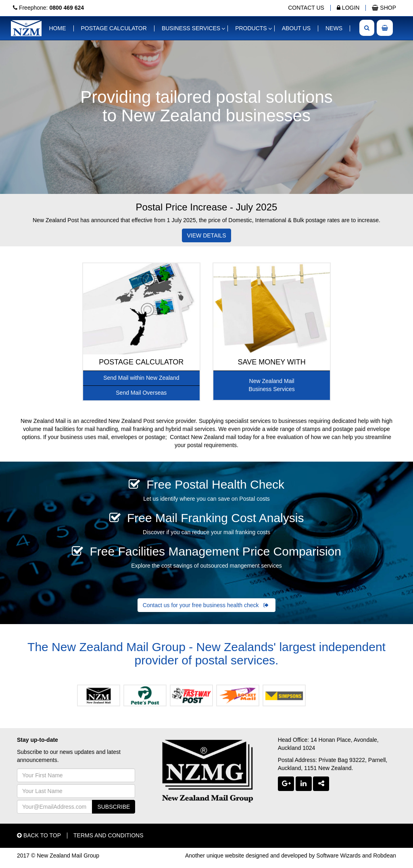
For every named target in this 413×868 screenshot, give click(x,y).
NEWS (334, 28)
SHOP (384, 8)
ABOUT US (296, 28)
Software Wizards (338, 856)
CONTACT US (306, 8)
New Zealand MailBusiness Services (271, 385)
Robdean (385, 856)
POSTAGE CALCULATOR (114, 28)
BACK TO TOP (39, 835)
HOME (58, 28)
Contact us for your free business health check (207, 605)
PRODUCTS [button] (251, 28)
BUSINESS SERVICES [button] (191, 28)
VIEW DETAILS (207, 235)
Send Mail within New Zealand (141, 378)
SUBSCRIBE (114, 807)
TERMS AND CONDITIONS (108, 835)
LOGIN (348, 8)
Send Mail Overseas (141, 393)
